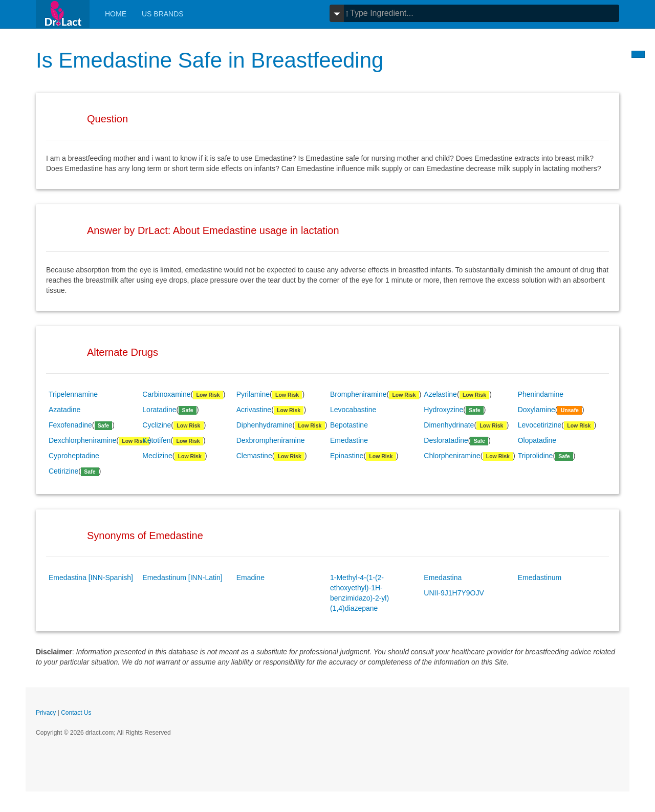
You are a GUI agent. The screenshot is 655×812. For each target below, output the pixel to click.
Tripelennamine (73, 394)
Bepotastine (349, 425)
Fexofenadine (70, 425)
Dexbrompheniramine (271, 440)
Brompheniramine (358, 394)
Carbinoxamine (166, 394)
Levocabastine (353, 410)
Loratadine (159, 410)
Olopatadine (537, 440)
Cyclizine (157, 425)
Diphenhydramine (265, 425)
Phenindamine (541, 394)
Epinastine (347, 456)
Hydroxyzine (443, 410)
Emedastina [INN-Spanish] (91, 578)
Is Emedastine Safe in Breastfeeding (210, 60)
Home (116, 14)
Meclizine (157, 456)
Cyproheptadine (74, 456)
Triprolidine (536, 456)
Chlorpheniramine (452, 456)
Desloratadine (446, 440)
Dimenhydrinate (449, 425)
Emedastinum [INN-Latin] (182, 578)
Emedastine (349, 440)
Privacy (46, 713)
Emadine (250, 578)
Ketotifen (156, 440)
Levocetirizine (540, 425)
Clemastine (254, 456)
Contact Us (76, 713)
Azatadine (64, 410)
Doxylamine (537, 410)
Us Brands (163, 14)
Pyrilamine (253, 394)
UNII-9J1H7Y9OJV (454, 593)
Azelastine (440, 394)
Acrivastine (254, 410)
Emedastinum (540, 578)
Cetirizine (63, 471)
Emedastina (443, 578)
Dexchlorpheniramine (82, 440)
